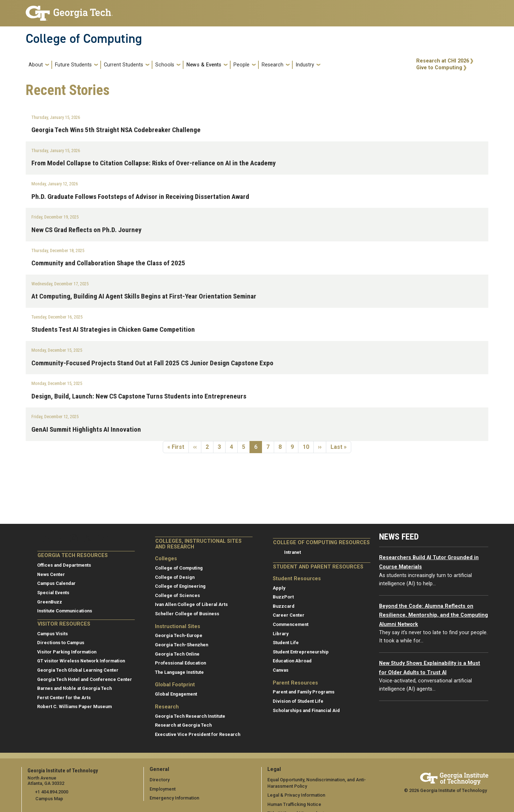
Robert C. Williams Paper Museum (74, 706)
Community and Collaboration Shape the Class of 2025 (108, 263)
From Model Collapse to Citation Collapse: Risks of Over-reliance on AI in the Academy (154, 163)
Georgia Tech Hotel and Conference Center (85, 679)
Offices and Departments (64, 565)
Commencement (291, 624)
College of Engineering (180, 586)
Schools (165, 65)
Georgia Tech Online (177, 654)
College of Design (175, 577)
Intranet (293, 552)
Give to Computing (439, 68)
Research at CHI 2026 (443, 61)
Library (281, 634)
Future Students (73, 65)
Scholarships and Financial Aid (306, 710)
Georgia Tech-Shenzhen (182, 645)
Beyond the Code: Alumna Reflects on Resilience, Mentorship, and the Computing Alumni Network (434, 615)
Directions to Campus (61, 643)
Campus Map (49, 799)
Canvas (281, 670)
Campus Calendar (56, 583)
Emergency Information (174, 798)
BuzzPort (283, 597)
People (241, 65)
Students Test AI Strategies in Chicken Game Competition (113, 329)
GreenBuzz (50, 602)
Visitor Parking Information (67, 652)
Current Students (124, 65)
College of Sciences (177, 595)
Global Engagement (176, 694)
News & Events (204, 65)
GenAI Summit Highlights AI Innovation (86, 429)
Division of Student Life (298, 701)
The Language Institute (179, 672)
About (36, 65)
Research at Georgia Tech (183, 725)
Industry (305, 65)
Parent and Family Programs (304, 692)
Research (273, 65)
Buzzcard (284, 606)
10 (308, 447)
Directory (160, 780)
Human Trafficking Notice (294, 804)
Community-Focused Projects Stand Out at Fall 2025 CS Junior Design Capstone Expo (152, 363)
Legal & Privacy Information (296, 795)
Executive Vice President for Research (198, 734)
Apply (279, 588)
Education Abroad (292, 661)
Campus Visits (52, 634)
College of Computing (84, 39)
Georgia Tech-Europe (179, 635)
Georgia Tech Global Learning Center (78, 670)
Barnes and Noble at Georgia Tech (74, 688)
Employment (163, 789)
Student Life (286, 643)
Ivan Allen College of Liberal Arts (191, 604)
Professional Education (180, 663)
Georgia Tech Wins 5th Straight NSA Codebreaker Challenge (116, 130)
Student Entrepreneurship (301, 652)
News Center (51, 574)
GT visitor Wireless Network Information (81, 661)
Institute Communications (65, 611)
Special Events (53, 593)
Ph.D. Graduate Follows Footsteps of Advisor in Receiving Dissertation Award (140, 197)
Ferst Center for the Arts (64, 698)
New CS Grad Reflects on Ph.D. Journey (87, 230)
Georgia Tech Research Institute (190, 716)
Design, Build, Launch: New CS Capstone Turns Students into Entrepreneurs (139, 396)
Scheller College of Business (187, 614)
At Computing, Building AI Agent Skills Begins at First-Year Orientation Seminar (144, 296)
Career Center (289, 615)
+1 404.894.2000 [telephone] (52, 792)
